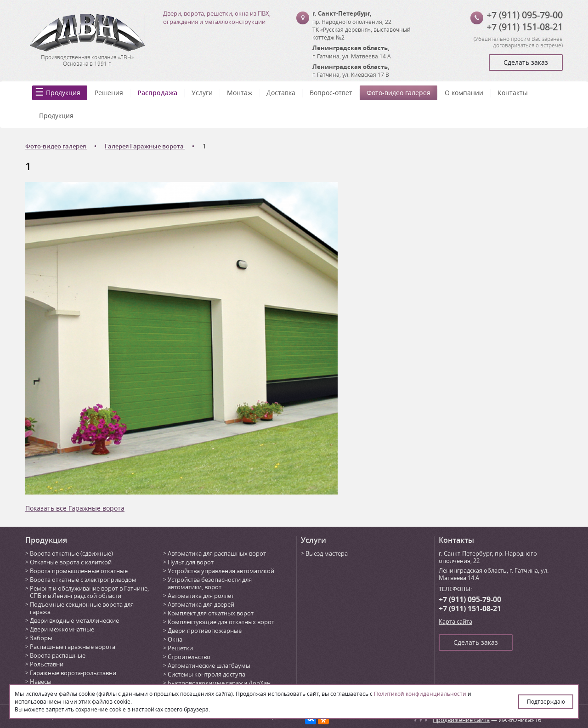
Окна (175, 639)
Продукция (63, 93)
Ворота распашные (58, 655)
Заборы (41, 638)
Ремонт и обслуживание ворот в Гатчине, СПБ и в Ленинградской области (89, 592)
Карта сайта (455, 621)
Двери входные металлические (74, 620)
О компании (464, 93)
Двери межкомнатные (62, 629)
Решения (109, 93)
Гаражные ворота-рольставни (73, 673)
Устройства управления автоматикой (221, 571)
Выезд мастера (327, 553)
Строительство (189, 657)
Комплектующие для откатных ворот (221, 622)
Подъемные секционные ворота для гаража (82, 608)
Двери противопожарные (205, 631)
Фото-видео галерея (399, 93)
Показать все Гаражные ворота (75, 508)
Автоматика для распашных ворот (217, 553)
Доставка (281, 93)
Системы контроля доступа (206, 674)
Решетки (180, 648)
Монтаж (240, 93)
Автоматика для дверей (201, 604)
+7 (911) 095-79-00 (525, 15)
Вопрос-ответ (331, 93)
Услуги (202, 93)
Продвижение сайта (461, 720)
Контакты (513, 93)
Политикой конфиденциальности (420, 694)
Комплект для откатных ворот (211, 613)
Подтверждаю (546, 701)
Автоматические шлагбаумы (209, 665)
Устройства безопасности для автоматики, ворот (210, 583)
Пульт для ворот (191, 562)
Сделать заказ (526, 62)
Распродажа (157, 93)
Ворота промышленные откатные (79, 571)
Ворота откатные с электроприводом (83, 580)
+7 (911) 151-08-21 (525, 27)
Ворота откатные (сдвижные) (71, 553)
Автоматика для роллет (201, 596)
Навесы (41, 682)
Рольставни (47, 664)
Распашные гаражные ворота (73, 647)
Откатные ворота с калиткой (71, 562)
